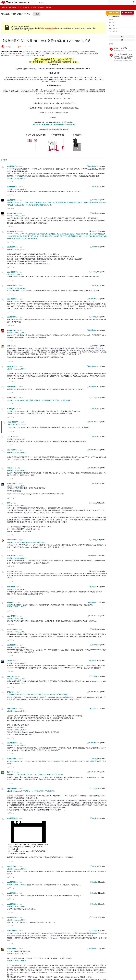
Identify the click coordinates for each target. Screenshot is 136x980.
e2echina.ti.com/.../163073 (17, 302)
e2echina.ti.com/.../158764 (17, 189)
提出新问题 (128, 13)
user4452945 (12, 387)
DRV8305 (81, 52)
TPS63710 (38, 54)
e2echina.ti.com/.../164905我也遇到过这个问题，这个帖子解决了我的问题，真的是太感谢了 (40, 400)
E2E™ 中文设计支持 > (9, 7)
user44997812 (12, 231)
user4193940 (12, 299)
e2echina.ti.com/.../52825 (16, 333)
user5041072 (12, 484)
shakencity (11, 587)
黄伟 (9, 503)
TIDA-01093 (32, 56)
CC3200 (37, 52)
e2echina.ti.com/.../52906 (16, 632)
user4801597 (12, 272)
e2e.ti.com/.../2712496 (15, 274)
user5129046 (12, 398)
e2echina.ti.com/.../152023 (17, 727)
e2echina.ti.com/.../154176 (17, 920)
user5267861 (12, 200)
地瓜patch (11, 602)
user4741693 (12, 759)
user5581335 (12, 629)
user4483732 (12, 450)
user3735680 (12, 931)
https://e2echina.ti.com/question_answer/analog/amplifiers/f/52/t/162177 (34, 574)
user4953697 (13, 422)
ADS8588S (59, 52)
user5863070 (12, 187)
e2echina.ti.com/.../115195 (17, 711)
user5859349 (12, 286)
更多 (38, 14)
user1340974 (12, 556)
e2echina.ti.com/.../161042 (17, 619)
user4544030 (12, 616)
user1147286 (12, 571)
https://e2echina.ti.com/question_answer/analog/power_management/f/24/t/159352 (37, 694)
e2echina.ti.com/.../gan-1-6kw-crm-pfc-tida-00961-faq (26, 543)
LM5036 (65, 54)
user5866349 (12, 645)
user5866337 (12, 866)
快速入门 (41, 7)
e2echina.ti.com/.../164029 (17, 558)
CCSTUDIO (24, 56)
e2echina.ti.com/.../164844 (17, 607)
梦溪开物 (10, 692)
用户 (134, 2)
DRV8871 (72, 54)
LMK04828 (80, 54)
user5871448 (12, 882)
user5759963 (12, 247)
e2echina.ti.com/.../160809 (17, 452)
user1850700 (12, 540)
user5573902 (12, 317)
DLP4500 (58, 54)
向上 (8, 182)
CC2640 (66, 52)
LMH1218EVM (89, 54)
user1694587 (12, 743)
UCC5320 (16, 56)
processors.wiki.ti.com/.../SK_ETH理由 (43, 320)
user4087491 (12, 949)
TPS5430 (43, 52)
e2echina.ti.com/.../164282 (75, 389)
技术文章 (26, 7)
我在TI (9, 697)
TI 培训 (33, 7)
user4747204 (12, 917)
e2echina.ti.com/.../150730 (17, 648)
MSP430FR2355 (48, 54)
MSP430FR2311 (7, 54)
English (48, 7)
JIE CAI (10, 437)
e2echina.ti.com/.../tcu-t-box (17, 954)
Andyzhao (11, 468)
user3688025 (12, 708)
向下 (14, 182)
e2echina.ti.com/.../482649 (17, 178)
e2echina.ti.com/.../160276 (17, 486)
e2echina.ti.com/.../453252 (17, 869)
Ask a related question (48, 28)
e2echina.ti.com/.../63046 (16, 907)
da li (9, 346)
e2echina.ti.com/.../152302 (17, 730)
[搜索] (72, 2)
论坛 (19, 7)
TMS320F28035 (28, 54)
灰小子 (10, 661)
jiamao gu (11, 676)
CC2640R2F (73, 52)
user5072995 (12, 818)
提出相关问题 (114, 13)
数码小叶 (10, 772)
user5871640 (12, 904)
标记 (122, 36)
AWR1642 (51, 52)
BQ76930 (40, 56)
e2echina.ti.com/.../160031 (17, 663)
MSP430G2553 (91, 52)
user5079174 (12, 166)
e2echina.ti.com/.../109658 (17, 470)
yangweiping (12, 330)
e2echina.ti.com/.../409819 (17, 369)
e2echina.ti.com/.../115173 (17, 589)
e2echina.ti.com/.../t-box (16, 216)
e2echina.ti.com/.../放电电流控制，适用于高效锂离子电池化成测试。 (31, 791)
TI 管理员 (9, 47)
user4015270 (12, 366)
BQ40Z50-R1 (18, 54)
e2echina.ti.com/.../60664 (20, 320)
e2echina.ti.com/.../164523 (17, 414)
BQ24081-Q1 (29, 52)
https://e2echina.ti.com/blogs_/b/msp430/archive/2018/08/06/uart (39, 774)
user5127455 (12, 788)
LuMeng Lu (11, 409)
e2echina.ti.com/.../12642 (16, 288)
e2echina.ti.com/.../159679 (17, 411)
